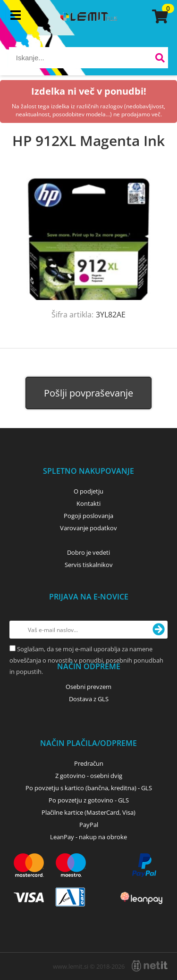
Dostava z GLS (89, 699)
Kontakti (88, 503)
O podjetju (88, 491)
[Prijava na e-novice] (159, 630)
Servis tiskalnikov (89, 565)
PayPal (89, 825)
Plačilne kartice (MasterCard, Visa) (88, 812)
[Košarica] (159, 16)
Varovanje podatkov (88, 528)
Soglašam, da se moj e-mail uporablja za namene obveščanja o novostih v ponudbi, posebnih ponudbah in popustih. (86, 660)
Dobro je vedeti (88, 552)
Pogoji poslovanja (88, 516)
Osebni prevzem (88, 687)
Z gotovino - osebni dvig (89, 776)
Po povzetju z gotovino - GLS (89, 800)
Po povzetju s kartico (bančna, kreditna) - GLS (89, 788)
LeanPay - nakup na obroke (88, 837)
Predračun (89, 763)
